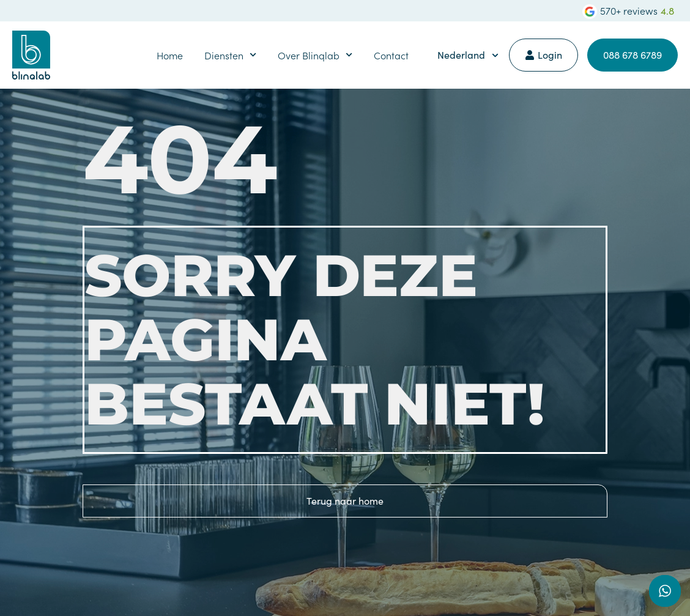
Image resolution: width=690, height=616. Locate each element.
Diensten (230, 55)
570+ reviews (629, 10)
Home (170, 55)
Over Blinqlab (315, 55)
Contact (391, 55)
